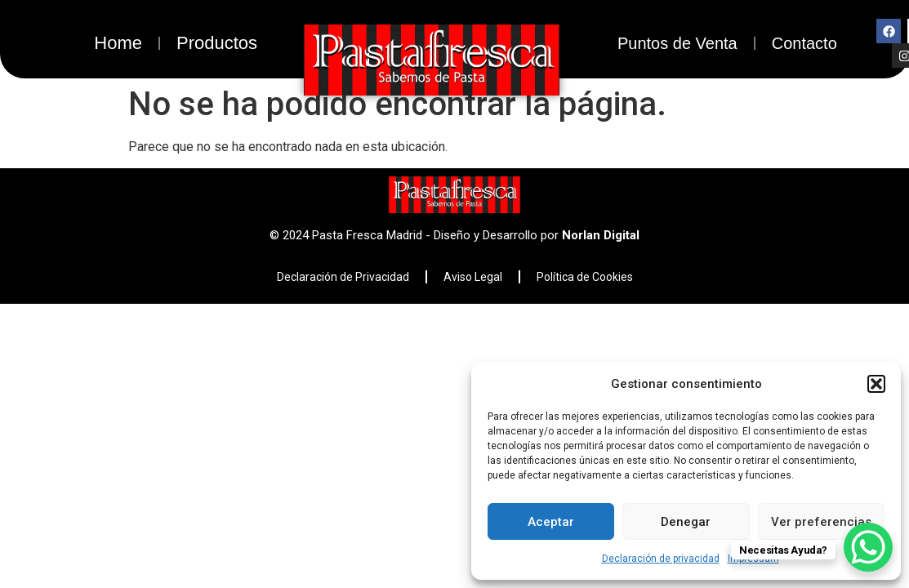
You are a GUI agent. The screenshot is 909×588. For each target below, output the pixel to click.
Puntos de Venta (677, 43)
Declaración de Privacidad (343, 277)
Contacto (804, 43)
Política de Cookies (585, 277)
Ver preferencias (821, 522)
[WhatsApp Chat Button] (868, 547)
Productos (217, 43)
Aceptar (551, 522)
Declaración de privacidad (661, 559)
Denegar (686, 522)
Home (118, 43)
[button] (876, 384)
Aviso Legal (473, 277)
